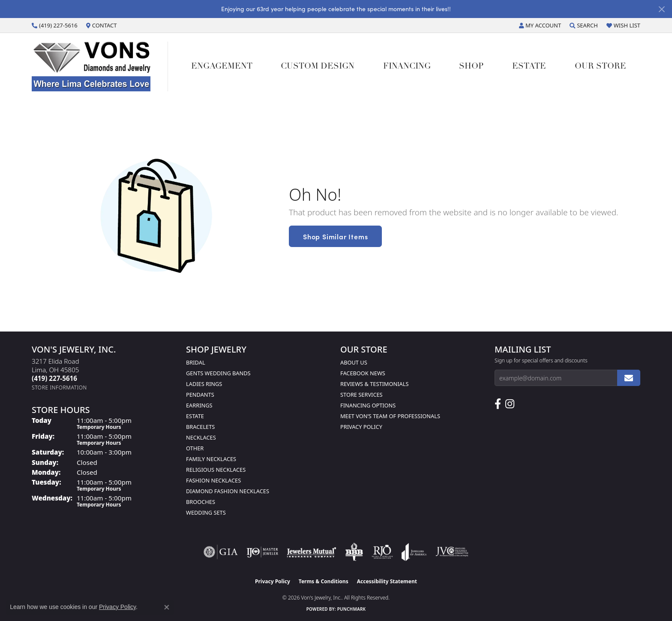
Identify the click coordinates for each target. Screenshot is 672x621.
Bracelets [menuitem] (200, 427)
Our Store (600, 67)
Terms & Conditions (324, 581)
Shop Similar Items (335, 236)
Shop (471, 67)
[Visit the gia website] (221, 552)
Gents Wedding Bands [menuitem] (218, 373)
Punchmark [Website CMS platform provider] (352, 609)
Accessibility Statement (387, 581)
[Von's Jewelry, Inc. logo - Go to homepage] (100, 66)
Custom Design (318, 67)
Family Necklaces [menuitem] (211, 459)
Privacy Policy (361, 427)
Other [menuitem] (195, 448)
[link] (55, 25)
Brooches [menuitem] (201, 502)
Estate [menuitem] (195, 416)
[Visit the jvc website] (452, 552)
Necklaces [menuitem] (201, 437)
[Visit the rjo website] (382, 552)
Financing (407, 67)
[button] (540, 25)
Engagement (222, 67)
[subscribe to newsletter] (629, 378)
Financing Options (368, 405)
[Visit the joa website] (414, 552)
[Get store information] (59, 387)
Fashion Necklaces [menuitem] (213, 480)
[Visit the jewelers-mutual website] (311, 552)
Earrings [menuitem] (199, 405)
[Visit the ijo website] (262, 552)
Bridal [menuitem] (196, 362)
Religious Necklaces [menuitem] (216, 470)
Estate (529, 67)
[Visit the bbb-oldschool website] (354, 552)
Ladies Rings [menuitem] (204, 384)
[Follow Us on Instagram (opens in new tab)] (510, 404)
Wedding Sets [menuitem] (206, 512)
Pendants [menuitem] (200, 395)
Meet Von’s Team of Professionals (390, 416)
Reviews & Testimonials (374, 384)
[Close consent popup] (167, 607)
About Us (354, 362)
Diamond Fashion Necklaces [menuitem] (228, 491)
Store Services (361, 395)
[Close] (661, 9)
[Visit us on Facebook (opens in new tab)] (498, 404)
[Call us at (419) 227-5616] (54, 378)
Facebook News (363, 373)
